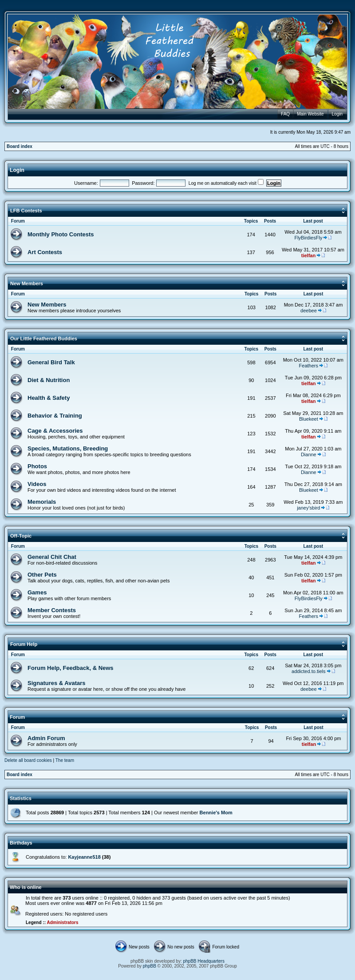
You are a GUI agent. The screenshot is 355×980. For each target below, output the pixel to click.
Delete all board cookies (28, 760)
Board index (20, 146)
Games (37, 592)
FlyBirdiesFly (308, 238)
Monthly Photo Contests (61, 234)
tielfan (308, 255)
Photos (37, 466)
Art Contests (45, 252)
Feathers (309, 366)
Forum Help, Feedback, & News (71, 668)
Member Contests (52, 610)
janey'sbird (308, 508)
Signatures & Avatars (57, 683)
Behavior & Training (55, 416)
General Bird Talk (51, 362)
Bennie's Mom (216, 813)
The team (65, 760)
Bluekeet (309, 419)
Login (17, 170)
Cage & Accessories (55, 431)
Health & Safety (49, 398)
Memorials (42, 502)
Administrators (62, 922)
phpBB (150, 966)
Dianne (309, 454)
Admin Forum (46, 738)
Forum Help (24, 644)
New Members (27, 283)
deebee (309, 311)
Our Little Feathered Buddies (44, 339)
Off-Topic (21, 536)
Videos (37, 484)
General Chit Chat (52, 557)
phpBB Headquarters (204, 961)
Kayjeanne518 (84, 857)
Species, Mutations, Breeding (68, 448)
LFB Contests (26, 211)
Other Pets (42, 575)
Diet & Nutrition (49, 380)
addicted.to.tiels (308, 671)
